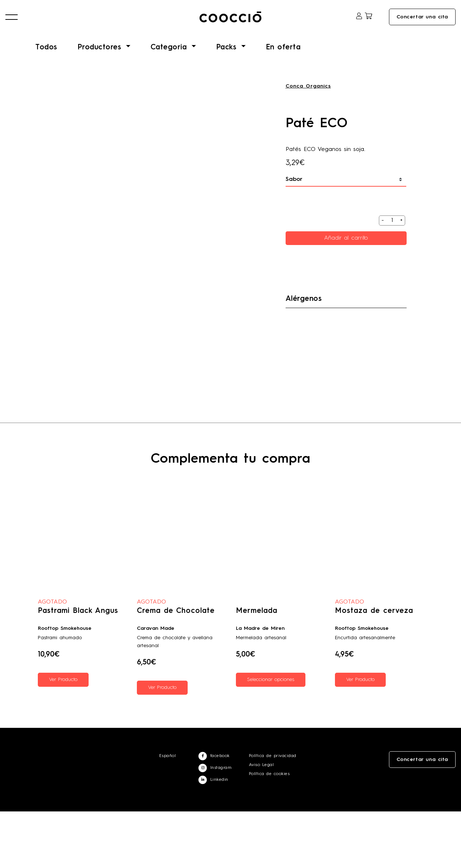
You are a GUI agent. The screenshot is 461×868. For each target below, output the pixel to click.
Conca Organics (308, 94)
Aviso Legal (261, 822)
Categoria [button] (170, 55)
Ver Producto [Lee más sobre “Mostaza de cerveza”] (360, 736)
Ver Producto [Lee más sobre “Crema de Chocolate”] (162, 744)
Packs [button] (228, 55)
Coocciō (230, 22)
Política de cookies (269, 831)
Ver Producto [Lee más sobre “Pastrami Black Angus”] (63, 736)
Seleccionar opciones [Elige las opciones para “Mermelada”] (271, 736)
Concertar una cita (422, 22)
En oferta (283, 55)
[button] (12, 22)
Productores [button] (101, 55)
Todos (46, 55)
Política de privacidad (273, 813)
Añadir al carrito (346, 246)
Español (168, 813)
